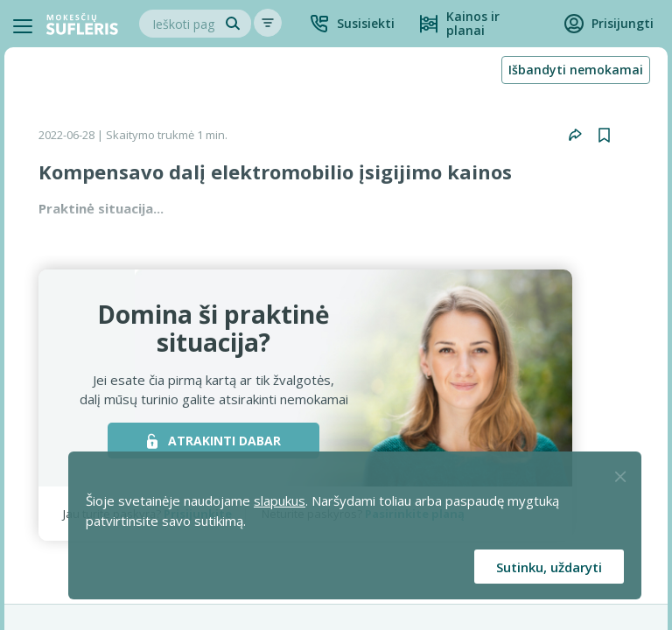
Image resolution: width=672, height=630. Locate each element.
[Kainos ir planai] (479, 24)
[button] (352, 24)
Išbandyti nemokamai (576, 70)
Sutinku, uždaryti (549, 567)
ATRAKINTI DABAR (214, 441)
